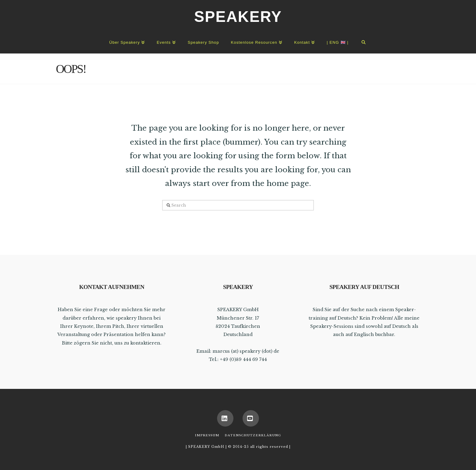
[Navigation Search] (364, 41)
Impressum (207, 435)
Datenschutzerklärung (253, 435)
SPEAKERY (238, 17)
